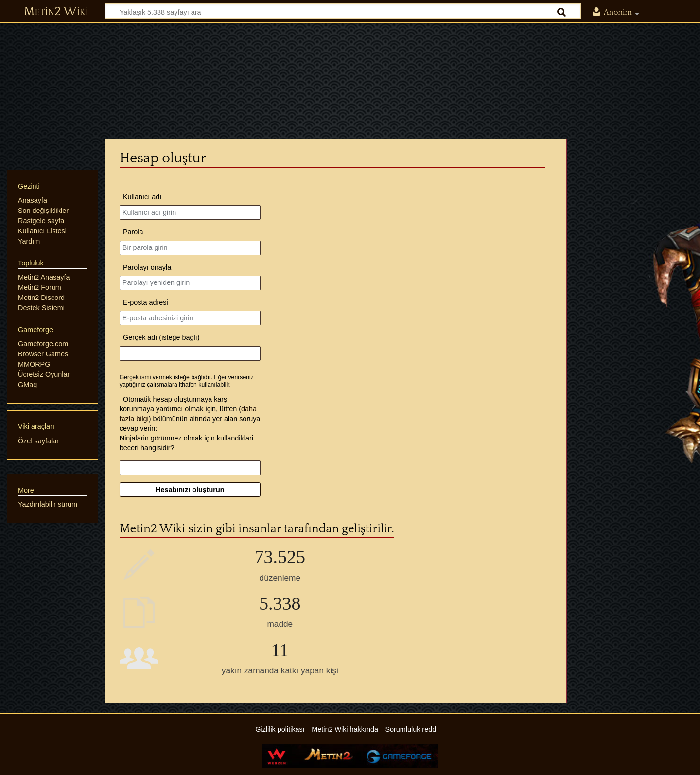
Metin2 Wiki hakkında (345, 729)
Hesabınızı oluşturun (190, 490)
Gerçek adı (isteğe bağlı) (161, 337)
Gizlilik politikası (280, 729)
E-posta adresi (146, 302)
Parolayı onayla (147, 267)
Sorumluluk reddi (411, 729)
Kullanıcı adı (142, 197)
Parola (133, 232)
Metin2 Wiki (56, 12)
